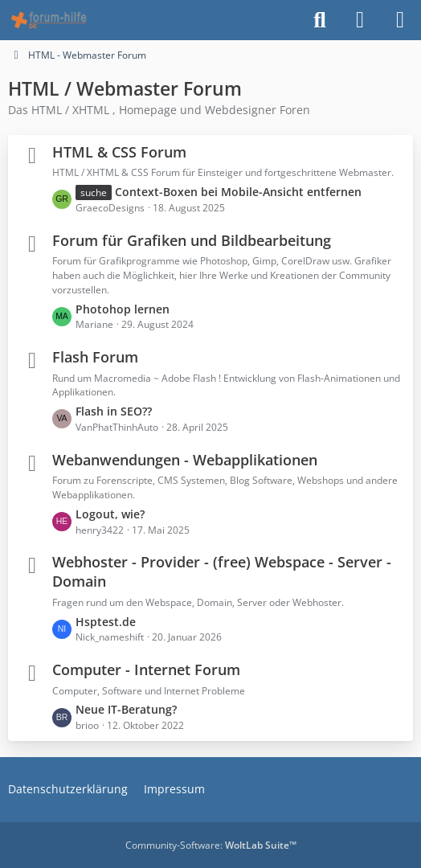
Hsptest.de (106, 622)
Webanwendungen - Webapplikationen (185, 460)
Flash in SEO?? (114, 411)
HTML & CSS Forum (119, 152)
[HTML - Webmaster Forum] (49, 20)
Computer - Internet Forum (146, 669)
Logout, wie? (110, 514)
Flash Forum (95, 357)
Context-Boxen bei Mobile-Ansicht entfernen (238, 192)
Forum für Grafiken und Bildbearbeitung (192, 240)
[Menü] (400, 20)
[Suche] (320, 20)
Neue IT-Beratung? (126, 709)
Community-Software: (211, 845)
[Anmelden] (360, 20)
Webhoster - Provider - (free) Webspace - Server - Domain (222, 571)
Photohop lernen (123, 309)
